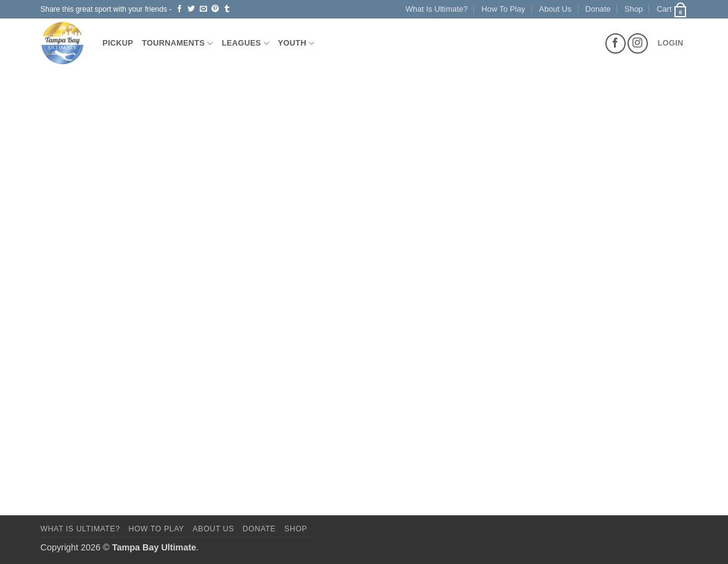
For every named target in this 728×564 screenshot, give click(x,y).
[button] (672, 9)
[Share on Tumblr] (227, 9)
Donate (598, 9)
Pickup (118, 43)
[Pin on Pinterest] (215, 9)
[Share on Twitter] (191, 9)
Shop (634, 9)
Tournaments (178, 43)
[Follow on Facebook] (616, 43)
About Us (555, 9)
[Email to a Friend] (203, 9)
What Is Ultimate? (437, 9)
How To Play (503, 9)
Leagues (246, 43)
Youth (297, 43)
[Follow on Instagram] (638, 43)
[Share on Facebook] (179, 9)
